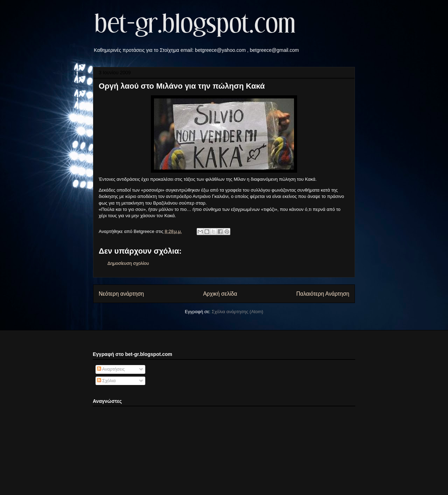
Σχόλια (106, 381)
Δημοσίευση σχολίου (128, 263)
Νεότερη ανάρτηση (121, 294)
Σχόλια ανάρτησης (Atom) (237, 312)
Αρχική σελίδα (220, 294)
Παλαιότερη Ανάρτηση (323, 294)
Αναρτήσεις (111, 369)
